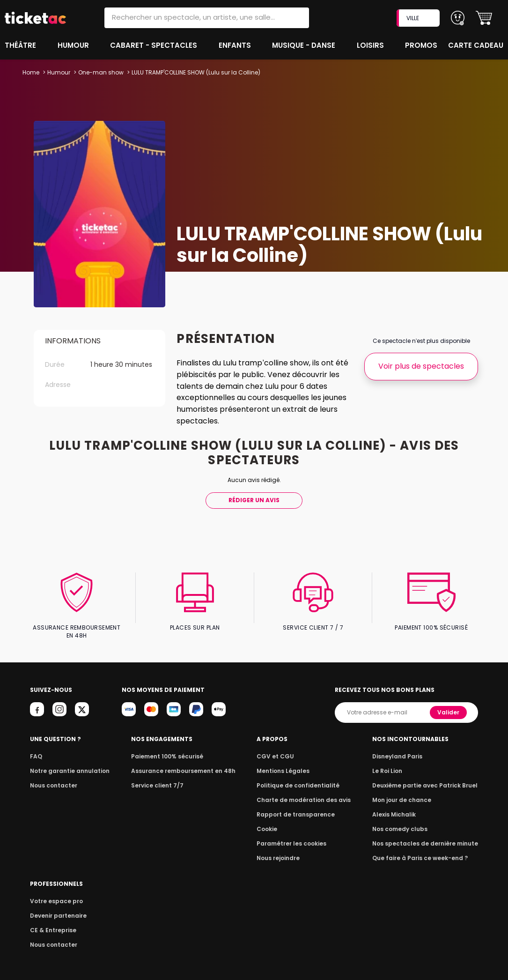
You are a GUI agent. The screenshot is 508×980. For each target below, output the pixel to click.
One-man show (100, 72)
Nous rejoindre (282, 850)
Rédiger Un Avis (254, 500)
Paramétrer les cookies (294, 835)
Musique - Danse (305, 45)
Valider (449, 704)
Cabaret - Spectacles (155, 45)
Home (31, 72)
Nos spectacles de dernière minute (428, 835)
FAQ (36, 748)
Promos (422, 45)
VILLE (419, 18)
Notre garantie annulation (67, 763)
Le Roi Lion (393, 763)
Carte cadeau (477, 45)
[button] (484, 18)
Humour (74, 45)
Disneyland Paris (402, 748)
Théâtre (21, 45)
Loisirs (372, 45)
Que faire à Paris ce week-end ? (423, 850)
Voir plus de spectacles (421, 366)
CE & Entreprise (52, 922)
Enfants (235, 45)
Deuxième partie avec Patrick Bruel (428, 777)
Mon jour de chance (406, 792)
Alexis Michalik (399, 806)
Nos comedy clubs (405, 821)
